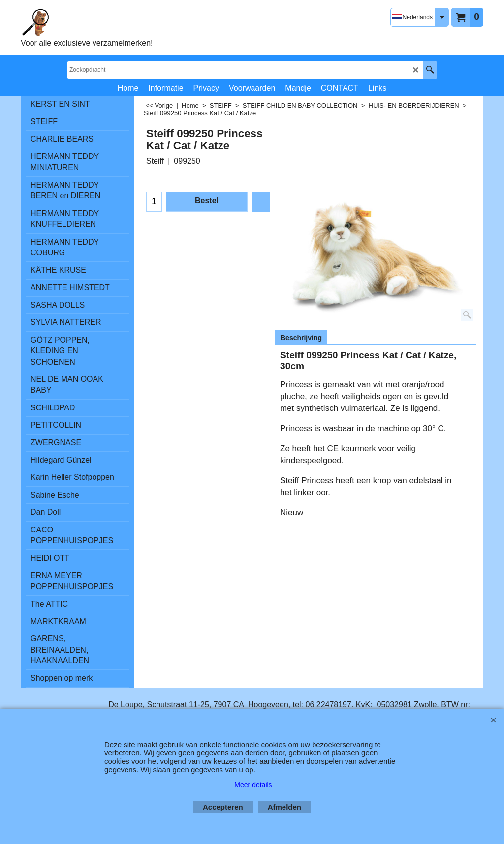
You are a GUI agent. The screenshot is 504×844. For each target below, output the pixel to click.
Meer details (253, 785)
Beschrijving (301, 338)
